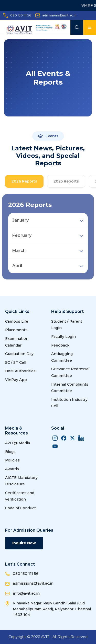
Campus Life (17, 321)
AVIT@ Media (18, 443)
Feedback (60, 345)
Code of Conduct (20, 508)
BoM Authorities (20, 371)
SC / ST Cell (16, 362)
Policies (12, 460)
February (22, 235)
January (20, 220)
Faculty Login (63, 337)
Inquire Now (24, 543)
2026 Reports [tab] (24, 181)
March (19, 251)
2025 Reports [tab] (66, 181)
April (17, 266)
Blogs (10, 452)
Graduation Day (19, 354)
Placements (16, 330)
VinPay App (16, 380)
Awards (12, 469)
